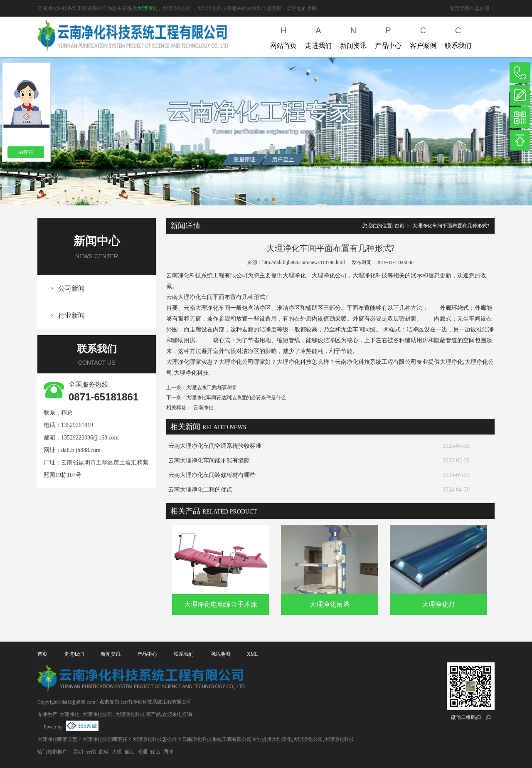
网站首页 (283, 36)
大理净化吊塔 (330, 604)
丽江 (130, 752)
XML (252, 654)
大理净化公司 (97, 714)
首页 (399, 226)
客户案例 (423, 36)
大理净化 (147, 8)
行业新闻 (71, 315)
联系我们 (458, 36)
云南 (91, 752)
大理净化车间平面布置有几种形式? (451, 226)
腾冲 (168, 752)
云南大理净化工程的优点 (200, 490)
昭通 (143, 752)
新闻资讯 (353, 36)
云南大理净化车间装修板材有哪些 (212, 475)
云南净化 (203, 407)
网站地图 (220, 654)
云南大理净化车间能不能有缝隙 (209, 461)
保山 (155, 752)
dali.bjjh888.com (81, 450)
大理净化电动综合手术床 (221, 604)
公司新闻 (71, 288)
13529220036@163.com (90, 438)
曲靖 (104, 752)
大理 (117, 752)
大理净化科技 (130, 714)
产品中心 (388, 36)
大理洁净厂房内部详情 (211, 388)
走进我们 (318, 36)
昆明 (78, 752)
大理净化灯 (438, 604)
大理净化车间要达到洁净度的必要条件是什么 (236, 398)
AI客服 (26, 152)
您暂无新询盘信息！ (472, 8)
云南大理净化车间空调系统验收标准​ (215, 446)
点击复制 (109, 702)
